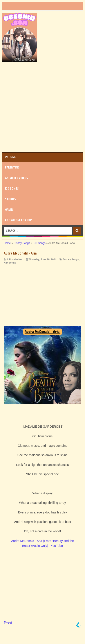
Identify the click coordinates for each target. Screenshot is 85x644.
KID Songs (10, 263)
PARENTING (12, 167)
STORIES (10, 199)
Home (11, 157)
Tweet (8, 622)
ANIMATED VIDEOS (16, 178)
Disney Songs (71, 259)
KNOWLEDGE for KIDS (19, 220)
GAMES (9, 209)
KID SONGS (12, 188)
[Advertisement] (42, 107)
